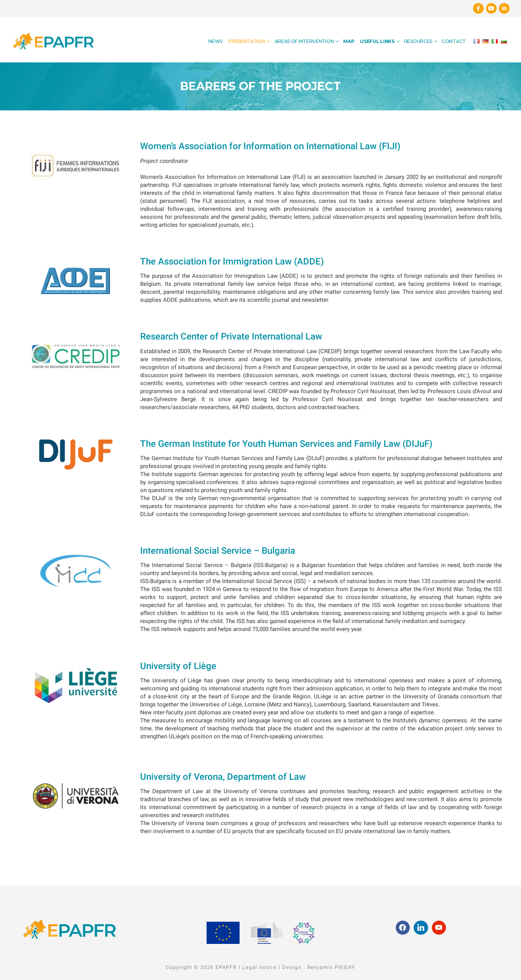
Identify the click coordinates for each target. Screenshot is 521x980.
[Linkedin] (504, 8)
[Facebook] (478, 8)
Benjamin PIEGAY (331, 967)
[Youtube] (491, 8)
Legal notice (260, 967)
